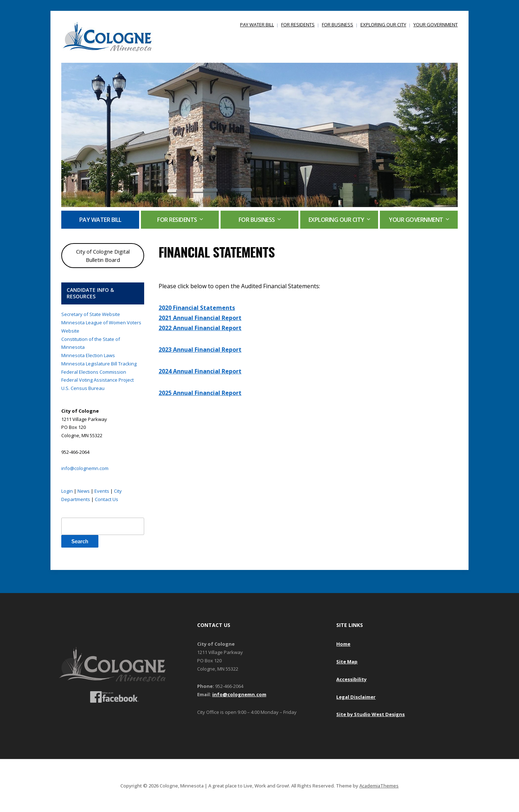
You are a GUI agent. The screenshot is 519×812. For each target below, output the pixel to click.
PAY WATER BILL (257, 25)
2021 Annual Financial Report (200, 318)
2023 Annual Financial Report (200, 350)
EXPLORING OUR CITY (383, 25)
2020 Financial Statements (197, 308)
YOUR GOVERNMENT (436, 25)
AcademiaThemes (379, 786)
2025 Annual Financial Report (200, 393)
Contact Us (107, 499)
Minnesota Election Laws (88, 355)
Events (102, 491)
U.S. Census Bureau (83, 388)
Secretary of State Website (91, 314)
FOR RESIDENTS (298, 25)
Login (67, 491)
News (84, 491)
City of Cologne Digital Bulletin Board (103, 256)
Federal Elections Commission (94, 372)
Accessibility (351, 679)
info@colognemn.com (85, 468)
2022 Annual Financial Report (200, 328)
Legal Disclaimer (356, 697)
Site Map (347, 662)
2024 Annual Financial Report (200, 371)
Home (343, 644)
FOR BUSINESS (338, 25)
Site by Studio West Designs (371, 714)
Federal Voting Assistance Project (97, 380)
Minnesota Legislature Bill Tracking (99, 364)
